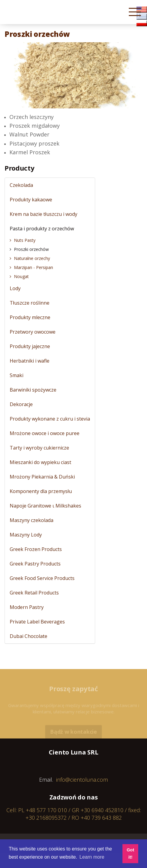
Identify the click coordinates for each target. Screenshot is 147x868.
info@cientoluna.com (82, 780)
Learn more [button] (92, 857)
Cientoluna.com (21, 15)
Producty (19, 168)
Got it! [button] (130, 854)
